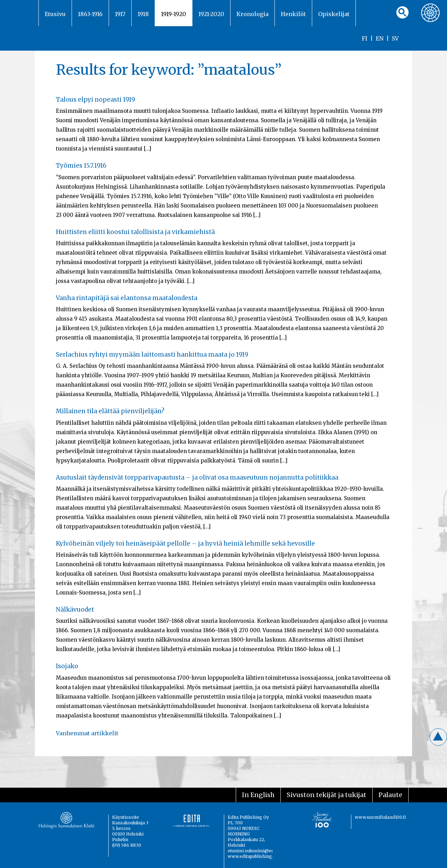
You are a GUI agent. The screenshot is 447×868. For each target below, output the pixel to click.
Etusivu (55, 14)
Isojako (67, 666)
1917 (120, 14)
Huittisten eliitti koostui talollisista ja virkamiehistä (135, 232)
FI (365, 38)
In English (258, 795)
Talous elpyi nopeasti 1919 (96, 100)
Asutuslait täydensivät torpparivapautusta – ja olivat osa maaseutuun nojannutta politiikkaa (197, 477)
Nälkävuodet (75, 610)
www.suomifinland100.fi (380, 817)
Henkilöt (293, 14)
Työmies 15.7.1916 (81, 166)
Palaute (390, 795)
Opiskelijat (334, 14)
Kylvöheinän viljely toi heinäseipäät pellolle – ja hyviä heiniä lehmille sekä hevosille (185, 544)
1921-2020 (211, 14)
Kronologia (252, 14)
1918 (143, 14)
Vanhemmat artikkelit (87, 733)
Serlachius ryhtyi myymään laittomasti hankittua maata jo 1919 (152, 355)
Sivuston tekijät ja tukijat (327, 795)
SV (395, 38)
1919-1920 (174, 14)
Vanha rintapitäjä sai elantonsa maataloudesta (127, 298)
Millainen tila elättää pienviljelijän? (110, 411)
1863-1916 (90, 14)
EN (380, 38)
